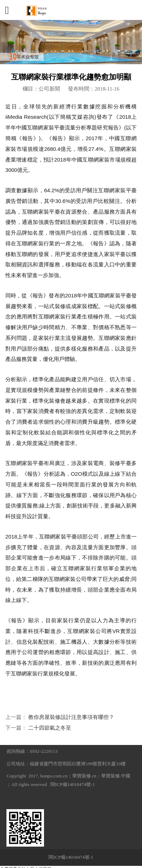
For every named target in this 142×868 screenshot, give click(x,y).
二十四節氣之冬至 (50, 728)
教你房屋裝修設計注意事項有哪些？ (71, 717)
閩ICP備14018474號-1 (73, 784)
